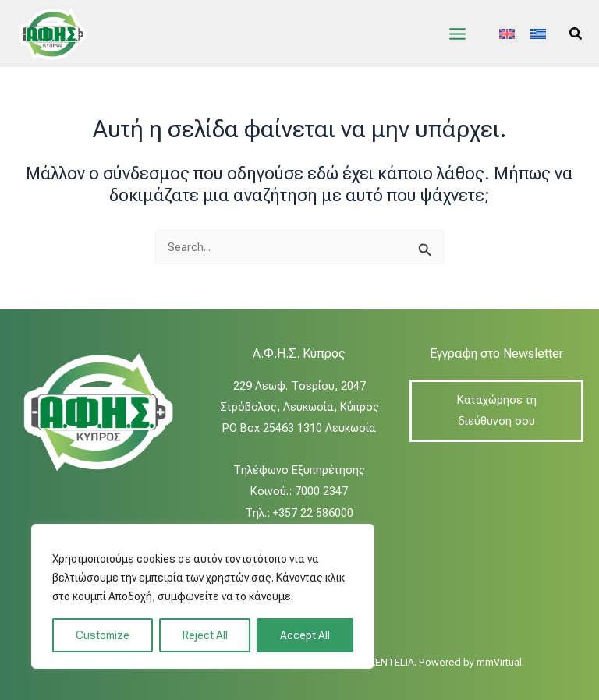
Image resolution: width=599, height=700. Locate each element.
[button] (576, 34)
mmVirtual (499, 662)
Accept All (305, 635)
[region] (203, 596)
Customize (103, 635)
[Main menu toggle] (457, 34)
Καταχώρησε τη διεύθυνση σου (497, 410)
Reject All (205, 635)
